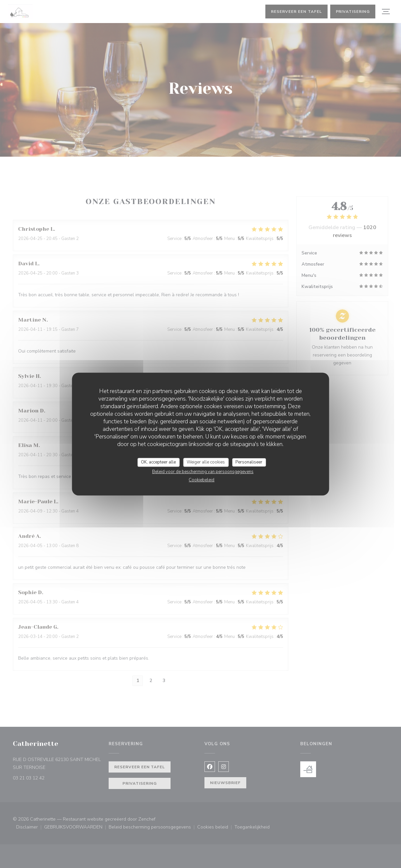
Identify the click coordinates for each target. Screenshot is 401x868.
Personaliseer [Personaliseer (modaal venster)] (249, 462)
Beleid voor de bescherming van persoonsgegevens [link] (203, 472)
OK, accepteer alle (158, 462)
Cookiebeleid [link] (201, 480)
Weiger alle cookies (206, 462)
